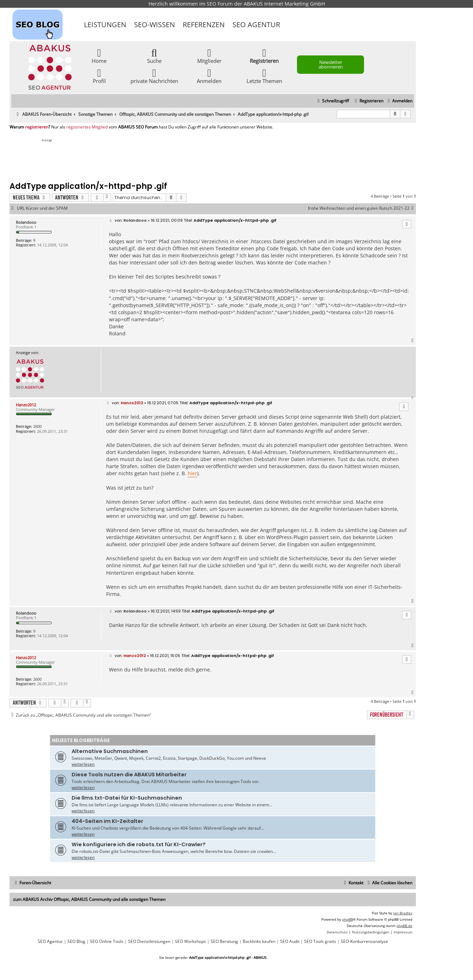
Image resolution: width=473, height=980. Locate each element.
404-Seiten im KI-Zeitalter (107, 821)
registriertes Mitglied (87, 127)
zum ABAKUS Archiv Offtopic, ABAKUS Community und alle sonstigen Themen (89, 899)
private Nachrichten (154, 76)
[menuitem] (399, 101)
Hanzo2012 (26, 405)
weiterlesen (83, 764)
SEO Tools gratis (320, 942)
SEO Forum (220, 4)
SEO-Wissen (154, 25)
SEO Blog (76, 942)
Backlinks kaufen (259, 942)
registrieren (37, 127)
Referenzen (204, 25)
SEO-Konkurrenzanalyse (364, 942)
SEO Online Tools (107, 942)
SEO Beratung (224, 942)
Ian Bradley (403, 913)
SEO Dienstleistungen (149, 942)
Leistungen (105, 25)
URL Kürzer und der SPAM (42, 208)
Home (99, 56)
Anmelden (209, 76)
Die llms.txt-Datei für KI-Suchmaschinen (127, 798)
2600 (37, 426)
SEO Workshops (190, 942)
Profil (99, 76)
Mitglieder (209, 56)
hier (192, 473)
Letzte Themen (264, 76)
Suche (154, 56)
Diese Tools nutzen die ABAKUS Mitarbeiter (129, 775)
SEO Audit (290, 942)
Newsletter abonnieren (331, 64)
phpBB (347, 919)
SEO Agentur (256, 25)
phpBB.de (404, 926)
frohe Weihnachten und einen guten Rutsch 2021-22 (362, 208)
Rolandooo (26, 222)
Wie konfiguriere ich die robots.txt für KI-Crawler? (139, 844)
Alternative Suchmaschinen (110, 751)
